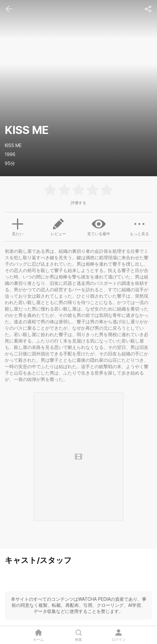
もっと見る (139, 227)
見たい (18, 226)
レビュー (58, 227)
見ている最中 (99, 227)
